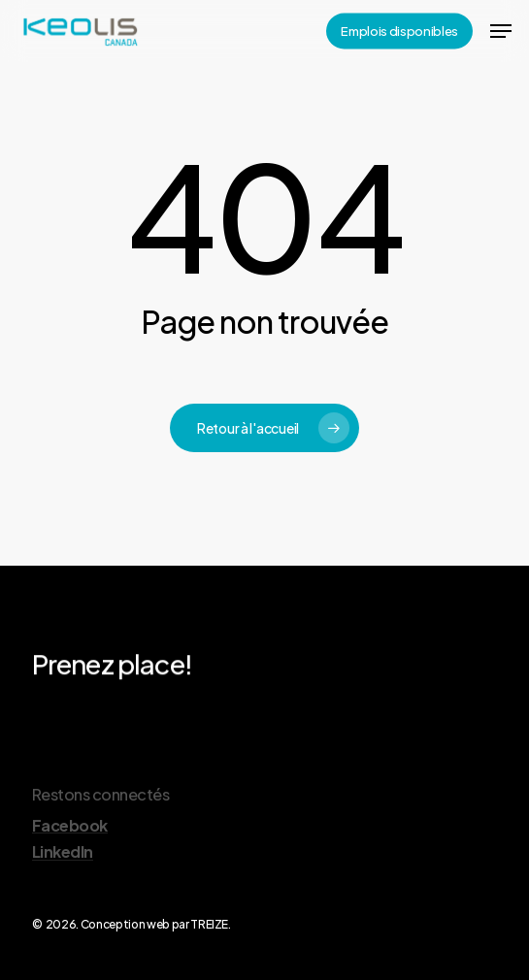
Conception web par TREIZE (155, 924)
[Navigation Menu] (501, 31)
